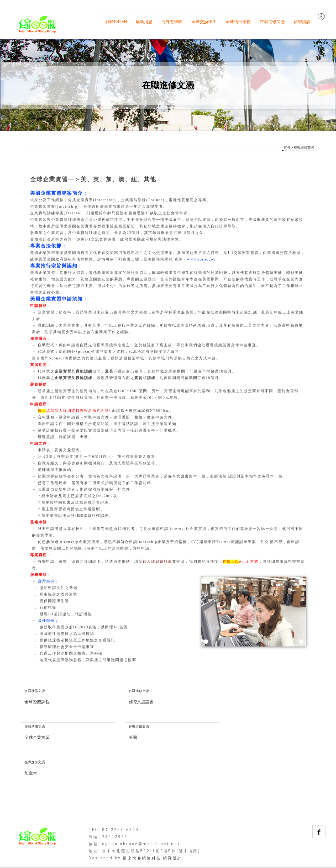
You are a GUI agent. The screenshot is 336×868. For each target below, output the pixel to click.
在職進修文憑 (272, 22)
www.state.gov (201, 259)
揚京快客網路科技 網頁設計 (153, 822)
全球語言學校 (238, 22)
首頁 (287, 147)
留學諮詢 (302, 22)
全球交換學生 (204, 22)
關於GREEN (116, 22)
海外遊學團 (172, 22)
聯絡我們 (306, 838)
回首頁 (28, 838)
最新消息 (144, 22)
